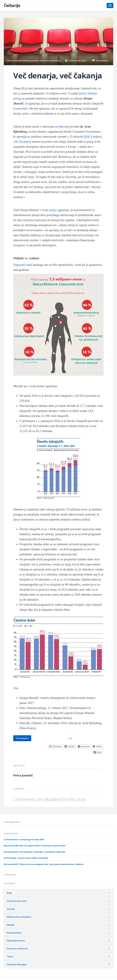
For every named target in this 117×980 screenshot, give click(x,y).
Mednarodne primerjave (19, 917)
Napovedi (20, 265)
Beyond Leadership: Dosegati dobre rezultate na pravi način (35, 846)
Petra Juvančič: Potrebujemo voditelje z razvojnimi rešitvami (34, 852)
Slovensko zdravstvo (50, 61)
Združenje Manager (17, 964)
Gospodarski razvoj (17, 901)
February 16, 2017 (76, 61)
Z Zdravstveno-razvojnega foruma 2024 (24, 839)
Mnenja (11, 925)
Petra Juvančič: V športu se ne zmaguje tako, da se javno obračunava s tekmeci (44, 864)
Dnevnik (64, 127)
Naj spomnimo (32, 61)
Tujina (10, 956)
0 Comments (100, 61)
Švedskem (26, 142)
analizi (53, 210)
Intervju (11, 909)
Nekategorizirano (16, 941)
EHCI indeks (93, 137)
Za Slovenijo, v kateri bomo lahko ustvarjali (26, 858)
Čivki (9, 893)
